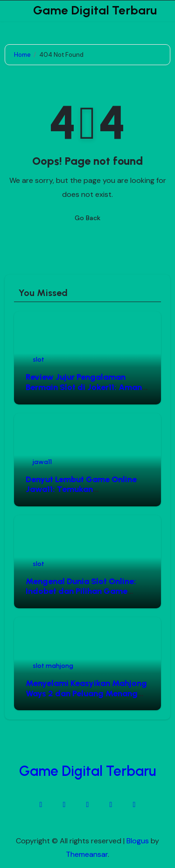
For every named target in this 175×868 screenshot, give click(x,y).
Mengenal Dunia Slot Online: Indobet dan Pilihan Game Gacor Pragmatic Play (81, 591)
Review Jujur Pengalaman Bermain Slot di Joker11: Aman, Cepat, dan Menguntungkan (85, 387)
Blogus (138, 841)
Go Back (87, 218)
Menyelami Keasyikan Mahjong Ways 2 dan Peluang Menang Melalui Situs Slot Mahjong (86, 693)
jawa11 (42, 462)
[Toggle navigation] (12, 11)
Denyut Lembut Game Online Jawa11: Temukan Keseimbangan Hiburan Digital (85, 489)
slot (38, 360)
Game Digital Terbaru (95, 10)
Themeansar (87, 854)
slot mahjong (53, 666)
